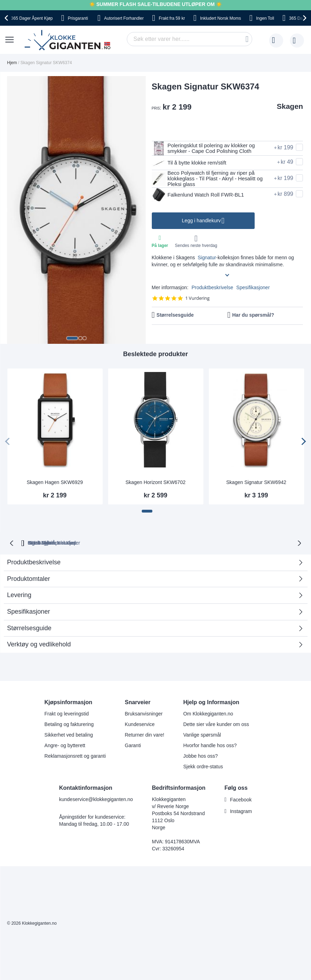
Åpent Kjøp (32, 18)
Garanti (133, 745)
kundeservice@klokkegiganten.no (96, 799)
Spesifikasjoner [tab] (29, 611)
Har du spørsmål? (253, 316)
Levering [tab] (19, 594)
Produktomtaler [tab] (153, 580)
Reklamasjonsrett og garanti (75, 755)
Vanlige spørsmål (202, 734)
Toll (265, 18)
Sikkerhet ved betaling (69, 734)
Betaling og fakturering (69, 724)
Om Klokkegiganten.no (208, 713)
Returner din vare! (144, 734)
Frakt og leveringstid (67, 713)
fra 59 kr (172, 18)
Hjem (12, 63)
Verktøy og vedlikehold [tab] (39, 644)
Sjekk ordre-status (203, 766)
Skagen (290, 106)
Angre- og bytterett (65, 745)
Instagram (241, 811)
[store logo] (69, 41)
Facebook (241, 799)
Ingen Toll (146, 542)
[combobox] (189, 39)
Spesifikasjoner (253, 289)
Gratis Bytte (104, 542)
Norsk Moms (220, 18)
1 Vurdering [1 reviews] (197, 300)
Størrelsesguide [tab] (29, 627)
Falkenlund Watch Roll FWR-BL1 (201, 196)
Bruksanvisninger (144, 713)
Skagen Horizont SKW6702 (155, 482)
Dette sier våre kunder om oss (216, 724)
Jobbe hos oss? (200, 755)
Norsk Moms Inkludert (199, 542)
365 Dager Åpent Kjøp (48, 542)
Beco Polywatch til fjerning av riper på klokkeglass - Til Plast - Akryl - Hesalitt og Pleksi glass (211, 179)
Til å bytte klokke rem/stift (191, 163)
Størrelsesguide (175, 316)
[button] (72, 338)
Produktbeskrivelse (212, 289)
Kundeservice (140, 724)
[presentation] (7, 18)
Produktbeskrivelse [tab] (34, 562)
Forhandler (124, 18)
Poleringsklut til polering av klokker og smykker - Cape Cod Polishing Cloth (207, 148)
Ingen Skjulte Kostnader (268, 542)
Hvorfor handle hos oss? (210, 745)
